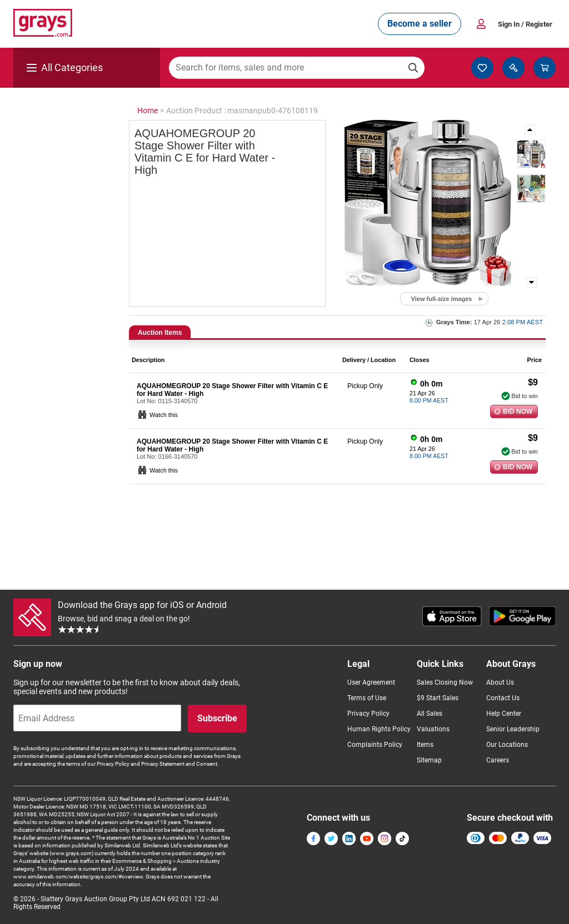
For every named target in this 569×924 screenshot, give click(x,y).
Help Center (504, 714)
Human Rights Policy (379, 729)
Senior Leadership (513, 729)
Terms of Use (367, 698)
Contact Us (503, 698)
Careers (498, 760)
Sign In (525, 24)
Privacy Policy (368, 714)
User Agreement (371, 682)
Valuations (433, 729)
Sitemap (429, 760)
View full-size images (442, 299)
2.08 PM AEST (523, 322)
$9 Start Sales (438, 698)
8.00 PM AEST (429, 400)
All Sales (430, 714)
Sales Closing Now (445, 682)
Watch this (164, 415)
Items (425, 745)
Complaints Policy (375, 745)
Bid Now (518, 411)
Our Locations (507, 745)
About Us (500, 682)
